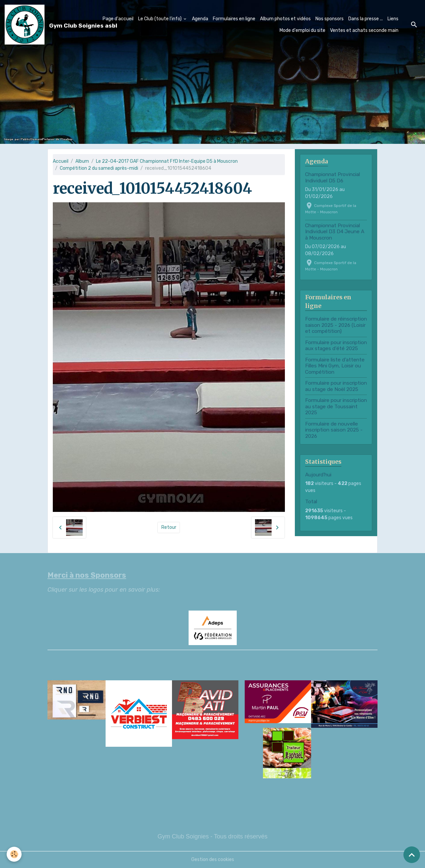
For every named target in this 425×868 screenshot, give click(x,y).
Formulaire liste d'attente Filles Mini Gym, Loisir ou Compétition (335, 366)
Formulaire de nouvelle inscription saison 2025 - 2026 (334, 430)
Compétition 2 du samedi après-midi (99, 168)
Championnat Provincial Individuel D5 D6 (333, 177)
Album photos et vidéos (285, 19)
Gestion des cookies (213, 860)
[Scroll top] (412, 855)
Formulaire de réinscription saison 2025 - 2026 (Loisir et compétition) (336, 325)
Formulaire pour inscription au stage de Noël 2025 (336, 386)
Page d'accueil (118, 19)
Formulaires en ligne (234, 19)
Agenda (200, 19)
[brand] (47, 25)
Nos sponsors (330, 19)
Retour (169, 527)
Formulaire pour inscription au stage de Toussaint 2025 (336, 406)
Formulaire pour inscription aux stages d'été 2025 (336, 345)
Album (82, 161)
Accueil (61, 161)
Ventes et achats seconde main (364, 30)
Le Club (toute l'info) (160, 19)
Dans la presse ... (366, 19)
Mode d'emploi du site (302, 30)
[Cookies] (14, 854)
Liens (393, 19)
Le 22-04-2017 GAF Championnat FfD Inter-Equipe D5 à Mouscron (167, 161)
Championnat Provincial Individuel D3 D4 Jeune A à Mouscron (335, 232)
